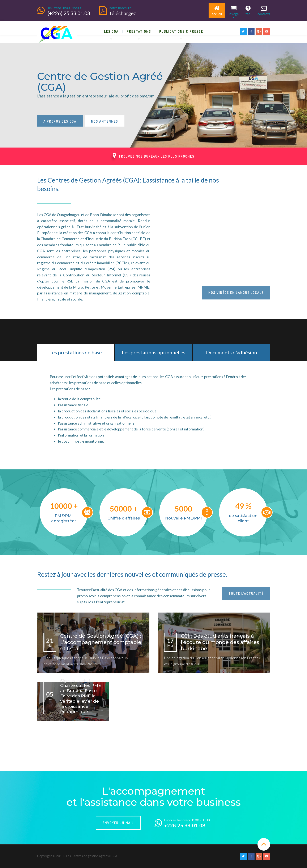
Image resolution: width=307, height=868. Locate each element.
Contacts (264, 10)
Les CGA (234, 10)
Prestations (139, 31)
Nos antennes (105, 121)
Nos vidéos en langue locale (236, 293)
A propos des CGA (60, 121)
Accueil (217, 10)
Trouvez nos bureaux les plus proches (154, 155)
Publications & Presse (181, 31)
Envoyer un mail (118, 823)
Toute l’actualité (246, 593)
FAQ (248, 10)
